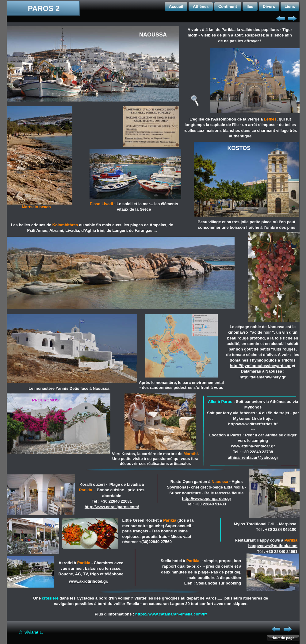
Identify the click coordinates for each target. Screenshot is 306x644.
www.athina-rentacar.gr (253, 446)
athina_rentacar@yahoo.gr (253, 457)
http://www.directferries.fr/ (253, 424)
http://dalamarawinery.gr (262, 377)
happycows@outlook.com (273, 546)
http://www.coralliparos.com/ (112, 507)
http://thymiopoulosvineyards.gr (260, 366)
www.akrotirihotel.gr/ (89, 581)
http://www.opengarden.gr (207, 498)
